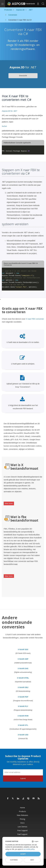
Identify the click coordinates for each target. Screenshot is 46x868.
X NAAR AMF (23, 659)
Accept (23, 854)
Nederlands (29, 4)
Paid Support (22, 834)
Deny (32, 860)
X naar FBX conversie (35, 319)
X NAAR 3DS (23, 650)
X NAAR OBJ (23, 687)
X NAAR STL (23, 725)
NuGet (4, 126)
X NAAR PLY (23, 706)
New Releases (22, 815)
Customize (14, 860)
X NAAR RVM (23, 716)
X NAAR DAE (23, 668)
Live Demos (22, 827)
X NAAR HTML (23, 678)
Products (22, 811)
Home (22, 808)
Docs (22, 823)
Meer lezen (9, 503)
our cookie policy (29, 849)
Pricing (22, 819)
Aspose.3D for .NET (10, 111)
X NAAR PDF (23, 697)
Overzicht (23, 76)
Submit (23, 778)
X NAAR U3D (23, 735)
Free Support (22, 830)
